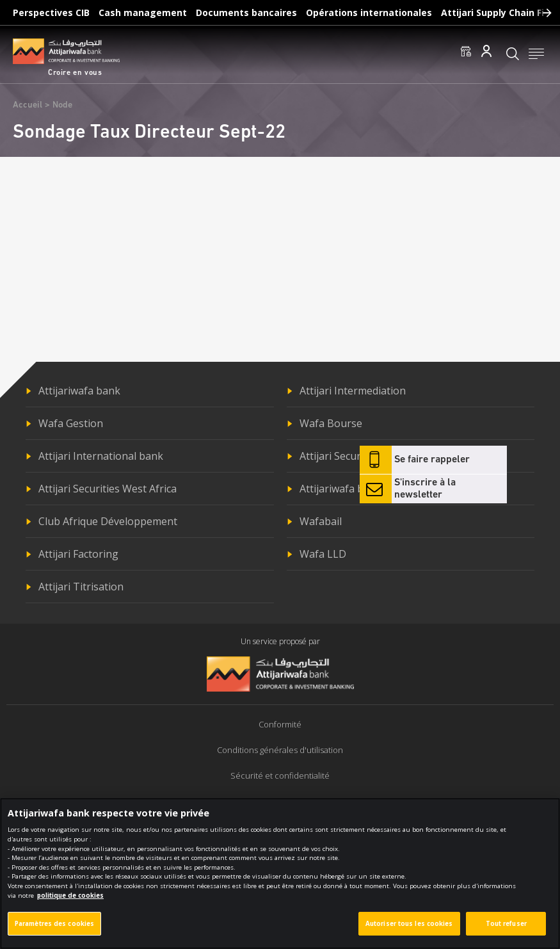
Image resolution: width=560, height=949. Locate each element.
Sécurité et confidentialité (280, 775)
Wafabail (321, 521)
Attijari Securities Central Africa (374, 456)
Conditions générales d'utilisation (280, 750)
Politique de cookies (280, 801)
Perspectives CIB (51, 12)
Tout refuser (506, 932)
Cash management (143, 12)
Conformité (280, 724)
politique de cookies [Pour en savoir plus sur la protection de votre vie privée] (70, 904)
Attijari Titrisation (81, 587)
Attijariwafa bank (79, 391)
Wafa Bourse (331, 423)
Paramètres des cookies (54, 932)
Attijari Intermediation (353, 391)
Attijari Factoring (78, 554)
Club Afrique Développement (108, 521)
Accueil (28, 105)
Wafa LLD (323, 554)
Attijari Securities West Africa (108, 489)
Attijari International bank (101, 456)
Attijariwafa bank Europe (359, 489)
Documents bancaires (246, 12)
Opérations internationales (369, 12)
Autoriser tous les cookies (409, 932)
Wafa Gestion (71, 423)
